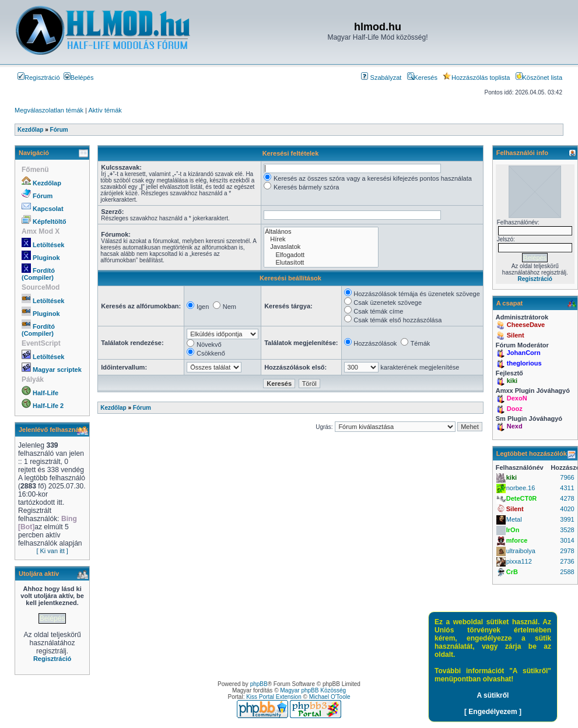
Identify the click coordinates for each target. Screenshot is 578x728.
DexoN (517, 398)
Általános (321, 232)
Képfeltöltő (49, 221)
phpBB (259, 684)
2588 (567, 572)
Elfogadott (321, 255)
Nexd (515, 426)
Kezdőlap (47, 183)
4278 (567, 498)
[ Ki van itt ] (52, 551)
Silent (516, 335)
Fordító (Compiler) (38, 274)
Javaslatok (321, 247)
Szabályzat (381, 78)
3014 (567, 540)
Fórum (43, 196)
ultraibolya (521, 551)
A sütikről (493, 695)
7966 (567, 477)
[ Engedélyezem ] (493, 712)
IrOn (513, 530)
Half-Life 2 (48, 406)
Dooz (515, 409)
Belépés (79, 78)
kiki (512, 381)
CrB (512, 572)
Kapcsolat (48, 209)
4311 (567, 488)
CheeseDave (526, 325)
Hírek (321, 239)
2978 (567, 551)
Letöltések (48, 245)
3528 (567, 530)
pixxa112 (519, 561)
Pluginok (46, 258)
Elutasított (321, 263)
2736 (567, 561)
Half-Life (45, 393)
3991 (567, 519)
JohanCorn (524, 353)
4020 (567, 509)
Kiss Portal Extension (274, 697)
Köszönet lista (539, 78)
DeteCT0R (522, 498)
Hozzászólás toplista (476, 78)
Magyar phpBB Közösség (313, 690)
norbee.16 (521, 488)
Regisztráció (39, 78)
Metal (514, 519)
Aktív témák (105, 110)
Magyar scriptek (57, 370)
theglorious (524, 363)
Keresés (422, 78)
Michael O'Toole (330, 697)
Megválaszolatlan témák (49, 110)
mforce (517, 540)
